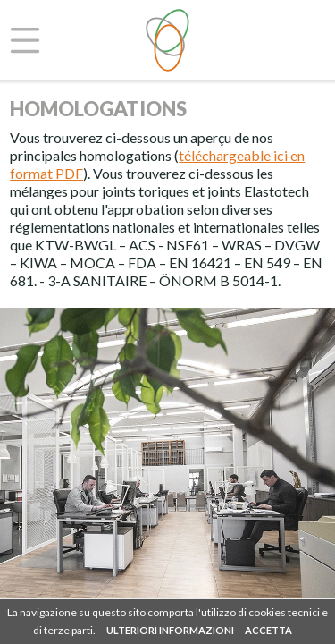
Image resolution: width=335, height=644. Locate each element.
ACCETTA (268, 630)
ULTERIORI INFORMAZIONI (170, 630)
